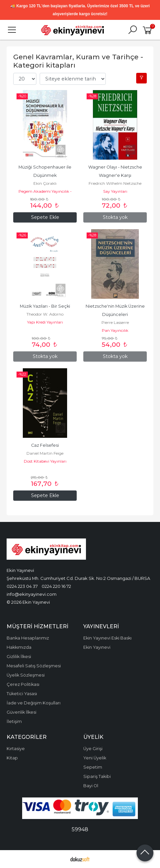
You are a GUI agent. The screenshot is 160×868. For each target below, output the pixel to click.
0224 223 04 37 (22, 586)
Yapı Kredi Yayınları (45, 322)
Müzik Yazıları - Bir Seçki (45, 306)
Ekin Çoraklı (45, 183)
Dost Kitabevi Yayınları (45, 461)
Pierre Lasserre (115, 322)
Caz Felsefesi (45, 445)
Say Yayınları (115, 191)
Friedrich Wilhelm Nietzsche (115, 183)
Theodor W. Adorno (45, 314)
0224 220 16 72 (56, 586)
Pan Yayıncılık (115, 330)
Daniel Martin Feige (45, 453)
